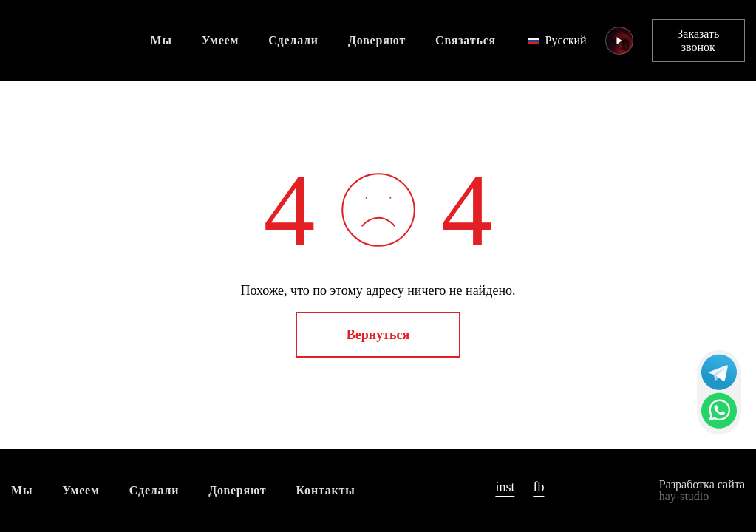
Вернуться (378, 335)
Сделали (293, 40)
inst (505, 487)
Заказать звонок (698, 40)
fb (538, 487)
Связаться (466, 40)
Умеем (220, 40)
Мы (161, 40)
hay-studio (684, 496)
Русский (558, 40)
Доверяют (377, 40)
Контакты (326, 490)
